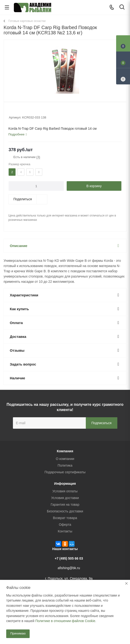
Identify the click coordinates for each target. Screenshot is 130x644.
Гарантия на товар (65, 505)
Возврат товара (65, 518)
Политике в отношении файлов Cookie (65, 621)
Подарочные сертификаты (65, 472)
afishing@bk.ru (69, 568)
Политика (65, 465)
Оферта (65, 525)
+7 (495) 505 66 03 (69, 558)
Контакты (65, 531)
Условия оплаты (65, 491)
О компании (65, 459)
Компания (65, 451)
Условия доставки (65, 498)
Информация (65, 484)
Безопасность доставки (65, 511)
